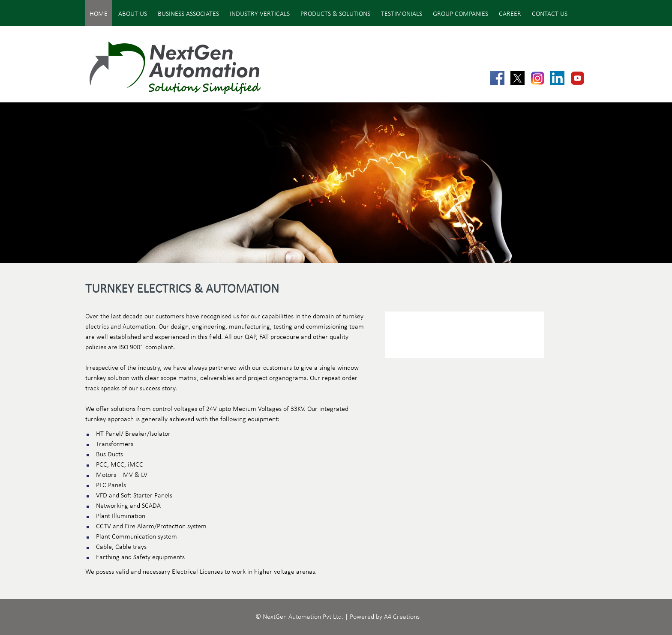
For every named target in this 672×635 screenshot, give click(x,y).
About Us (133, 14)
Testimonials (402, 14)
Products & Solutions (335, 14)
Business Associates (188, 14)
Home (99, 14)
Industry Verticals (260, 14)
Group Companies (460, 14)
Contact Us (550, 14)
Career (510, 14)
